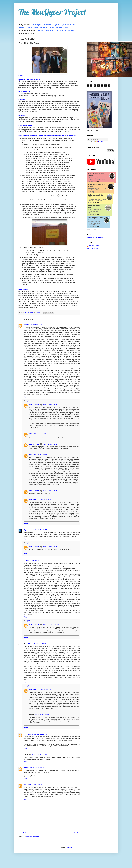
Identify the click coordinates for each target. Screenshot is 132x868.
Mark (25, 324)
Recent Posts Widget (91, 229)
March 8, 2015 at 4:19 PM (50, 444)
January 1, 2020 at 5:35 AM (35, 785)
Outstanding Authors (65, 30)
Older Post (76, 833)
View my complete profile (94, 249)
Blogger (69, 848)
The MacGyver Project (52, 12)
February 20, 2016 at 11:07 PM (37, 644)
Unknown (32, 500)
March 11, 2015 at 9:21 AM (33, 561)
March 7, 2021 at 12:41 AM (43, 690)
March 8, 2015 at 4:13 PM (40, 433)
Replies (28, 401)
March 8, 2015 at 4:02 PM (50, 405)
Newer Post (22, 833)
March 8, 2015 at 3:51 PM (35, 324)
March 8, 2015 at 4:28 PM (50, 491)
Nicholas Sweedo (34, 405)
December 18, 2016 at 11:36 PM (37, 734)
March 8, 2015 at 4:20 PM (40, 455)
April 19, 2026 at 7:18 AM (42, 715)
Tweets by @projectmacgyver (95, 237)
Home (50, 833)
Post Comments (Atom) (33, 836)
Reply (25, 397)
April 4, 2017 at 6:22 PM (37, 768)
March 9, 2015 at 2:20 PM (50, 547)
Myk (25, 785)
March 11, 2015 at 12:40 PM (51, 625)
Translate (99, 142)
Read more (97, 181)
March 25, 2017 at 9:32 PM (39, 755)
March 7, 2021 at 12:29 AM (43, 500)
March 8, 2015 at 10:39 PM (40, 530)
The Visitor (32, 198)
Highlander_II (28, 530)
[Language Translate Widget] (97, 139)
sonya (26, 734)
